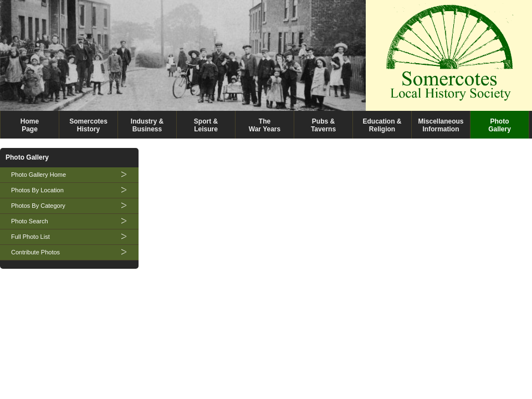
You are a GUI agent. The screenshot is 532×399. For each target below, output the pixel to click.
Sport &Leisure (206, 125)
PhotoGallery (500, 125)
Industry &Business (147, 125)
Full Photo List (30, 237)
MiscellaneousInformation (441, 125)
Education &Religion (382, 125)
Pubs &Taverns (323, 125)
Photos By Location (37, 190)
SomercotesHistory (88, 125)
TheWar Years (265, 125)
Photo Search (30, 221)
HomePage (30, 125)
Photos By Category (38, 206)
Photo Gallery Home (39, 175)
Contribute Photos (35, 252)
